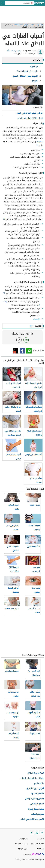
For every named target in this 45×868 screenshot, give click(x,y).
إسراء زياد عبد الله (14, 51)
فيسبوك (22, 351)
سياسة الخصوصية (21, 844)
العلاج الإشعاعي (37, 804)
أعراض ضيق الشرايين (35, 788)
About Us (40, 849)
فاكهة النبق (39, 783)
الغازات (40, 142)
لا (19, 340)
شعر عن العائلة (37, 814)
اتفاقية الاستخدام (37, 844)
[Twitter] (37, 833)
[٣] (4, 293)
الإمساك (37, 319)
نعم (26, 340)
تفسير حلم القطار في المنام (32, 819)
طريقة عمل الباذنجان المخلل (32, 778)
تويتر (16, 351)
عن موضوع (24, 839)
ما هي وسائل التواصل (34, 799)
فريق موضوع (23, 849)
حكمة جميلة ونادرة (36, 809)
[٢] (4, 219)
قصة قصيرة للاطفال (35, 773)
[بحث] (32, 3)
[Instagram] (32, 833)
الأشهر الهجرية (37, 794)
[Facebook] (42, 833)
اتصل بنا (41, 839)
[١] (38, 145)
